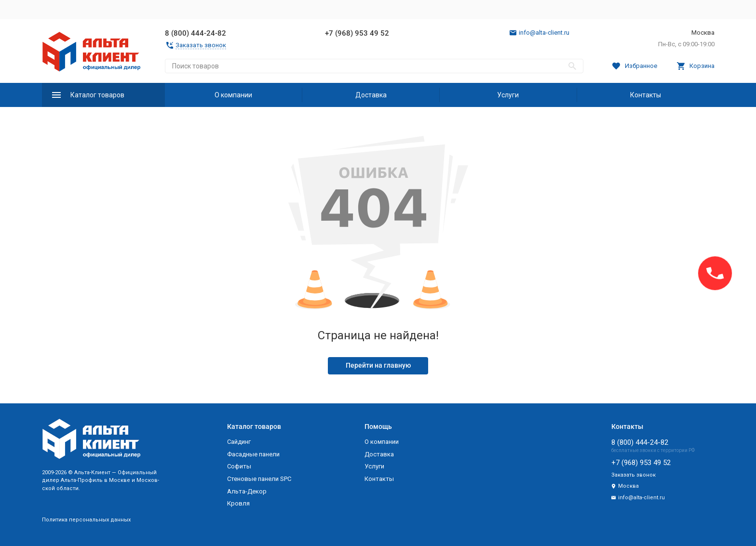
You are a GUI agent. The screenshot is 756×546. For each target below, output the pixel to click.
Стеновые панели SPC (259, 479)
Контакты (646, 95)
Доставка (371, 95)
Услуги (508, 95)
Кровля (238, 503)
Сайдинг (239, 442)
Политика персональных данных (86, 520)
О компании (233, 95)
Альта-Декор (247, 491)
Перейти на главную (378, 365)
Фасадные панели (253, 454)
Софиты (239, 466)
